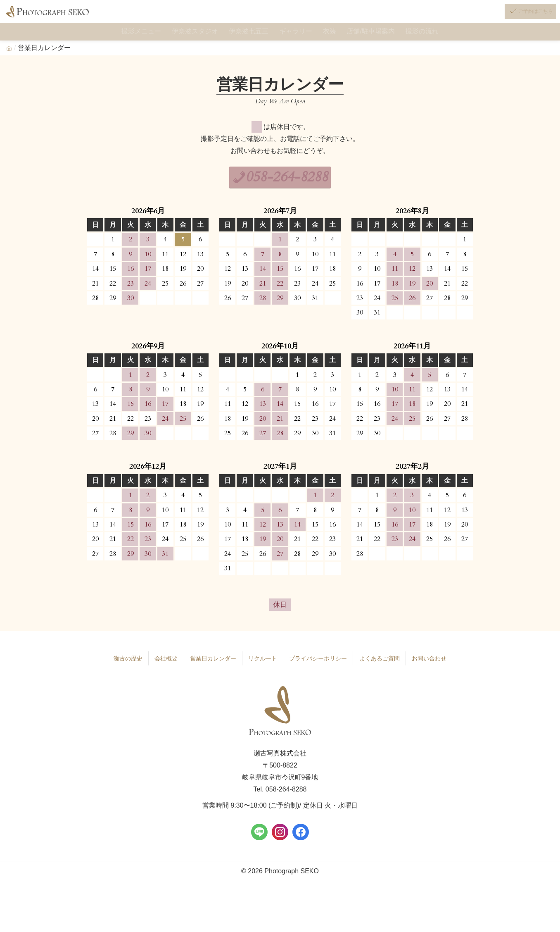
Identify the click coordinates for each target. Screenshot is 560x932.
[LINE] (259, 839)
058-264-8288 (288, 185)
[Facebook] (301, 839)
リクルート (260, 666)
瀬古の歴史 (122, 666)
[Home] (9, 55)
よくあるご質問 (383, 666)
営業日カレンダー (209, 666)
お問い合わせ (435, 666)
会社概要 (160, 666)
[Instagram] (280, 839)
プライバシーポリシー (318, 666)
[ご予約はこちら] (521, 16)
